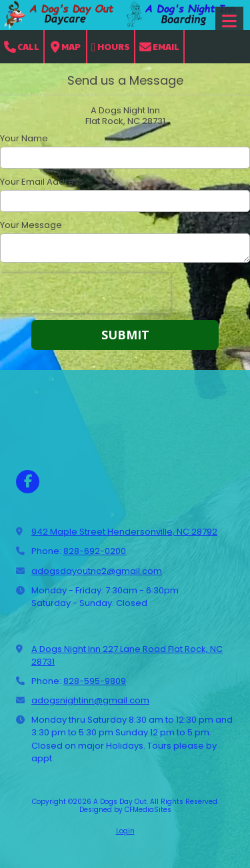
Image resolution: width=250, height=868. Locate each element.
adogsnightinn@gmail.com (90, 700)
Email (159, 47)
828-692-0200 (95, 551)
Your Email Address (42, 182)
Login (125, 831)
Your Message (31, 225)
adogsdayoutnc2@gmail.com (97, 571)
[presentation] (85, 293)
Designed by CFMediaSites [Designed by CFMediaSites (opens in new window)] (125, 810)
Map (66, 47)
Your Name (24, 139)
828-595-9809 (95, 681)
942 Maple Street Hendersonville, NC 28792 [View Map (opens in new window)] (124, 532)
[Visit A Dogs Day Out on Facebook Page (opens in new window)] (28, 482)
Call (22, 47)
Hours (111, 47)
